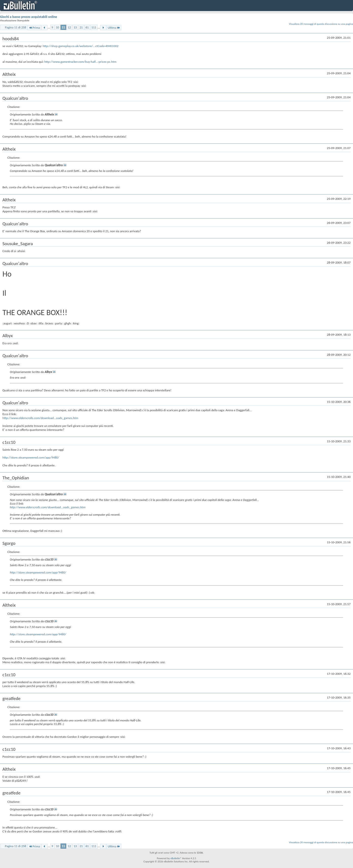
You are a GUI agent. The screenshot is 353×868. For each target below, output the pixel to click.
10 (57, 27)
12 (69, 27)
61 (87, 27)
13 (75, 27)
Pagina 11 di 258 (15, 27)
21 (81, 27)
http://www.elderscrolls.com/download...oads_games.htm (40, 418)
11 (63, 27)
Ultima (114, 28)
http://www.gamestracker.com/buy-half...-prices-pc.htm (80, 62)
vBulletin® (176, 858)
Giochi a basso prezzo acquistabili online (29, 17)
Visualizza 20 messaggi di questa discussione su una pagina (321, 24)
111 (94, 27)
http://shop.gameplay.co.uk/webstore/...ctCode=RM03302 (81, 46)
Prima (34, 28)
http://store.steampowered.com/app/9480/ (31, 457)
